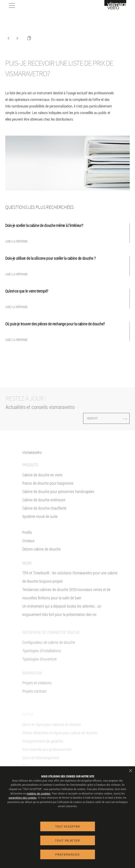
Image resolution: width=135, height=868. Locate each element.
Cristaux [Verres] (28, 545)
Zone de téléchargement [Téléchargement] (41, 765)
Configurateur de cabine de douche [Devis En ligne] (49, 653)
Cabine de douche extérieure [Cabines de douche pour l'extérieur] (44, 504)
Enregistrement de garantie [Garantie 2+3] (43, 749)
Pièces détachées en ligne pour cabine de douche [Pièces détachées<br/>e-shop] (60, 740)
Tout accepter (67, 827)
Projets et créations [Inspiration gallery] (37, 693)
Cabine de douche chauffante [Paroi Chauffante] (44, 512)
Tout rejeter (67, 841)
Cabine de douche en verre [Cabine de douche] (42, 479)
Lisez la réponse (16, 241)
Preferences (67, 855)
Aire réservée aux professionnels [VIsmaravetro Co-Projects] (47, 757)
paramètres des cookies (22, 798)
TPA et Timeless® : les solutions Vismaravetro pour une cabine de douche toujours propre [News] (70, 582)
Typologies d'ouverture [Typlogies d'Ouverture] (39, 670)
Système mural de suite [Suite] (40, 521)
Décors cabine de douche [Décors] (41, 553)
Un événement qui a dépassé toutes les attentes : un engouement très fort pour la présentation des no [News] (62, 615)
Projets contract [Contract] (34, 702)
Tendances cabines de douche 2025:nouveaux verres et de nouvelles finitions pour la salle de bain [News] (66, 598)
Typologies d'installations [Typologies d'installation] (42, 661)
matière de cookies (38, 793)
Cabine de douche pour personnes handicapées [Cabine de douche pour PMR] (58, 496)
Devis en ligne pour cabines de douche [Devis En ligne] (52, 732)
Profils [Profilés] (27, 537)
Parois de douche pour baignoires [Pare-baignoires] (48, 487)
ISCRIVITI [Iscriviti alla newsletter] (97, 418)
